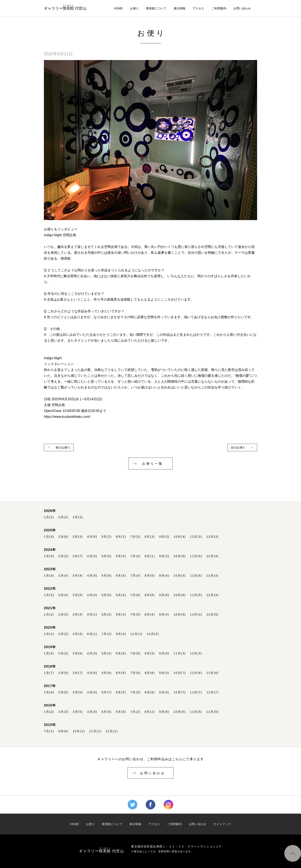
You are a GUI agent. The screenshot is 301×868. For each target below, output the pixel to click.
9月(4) (164, 576)
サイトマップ (222, 824)
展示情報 (180, 8)
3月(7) (78, 556)
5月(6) (107, 673)
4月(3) (92, 653)
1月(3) (49, 537)
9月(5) (164, 653)
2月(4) (63, 576)
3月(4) (78, 576)
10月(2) (79, 731)
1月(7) (49, 673)
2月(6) (63, 537)
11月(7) (196, 692)
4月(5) (92, 537)
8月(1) (150, 556)
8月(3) (150, 537)
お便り (134, 8)
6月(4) (121, 556)
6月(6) (121, 712)
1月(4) (49, 556)
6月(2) (121, 537)
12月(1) (112, 731)
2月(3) (63, 556)
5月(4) (107, 653)
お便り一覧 (153, 464)
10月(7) (180, 673)
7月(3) (135, 537)
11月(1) (136, 634)
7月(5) (135, 615)
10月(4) (180, 537)
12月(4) (213, 556)
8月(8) (150, 595)
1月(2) (49, 517)
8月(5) (150, 576)
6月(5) (121, 653)
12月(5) (213, 615)
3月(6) (78, 595)
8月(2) (150, 712)
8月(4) (150, 615)
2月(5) (63, 673)
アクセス (198, 8)
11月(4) (196, 576)
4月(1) (92, 615)
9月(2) (164, 556)
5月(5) (107, 556)
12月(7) (213, 692)
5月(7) (107, 692)
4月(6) (92, 673)
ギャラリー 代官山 (65, 7)
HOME (118, 8)
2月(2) (63, 517)
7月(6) (135, 595)
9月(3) (164, 537)
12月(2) (196, 653)
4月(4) (92, 576)
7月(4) (135, 556)
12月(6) (213, 673)
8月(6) (150, 673)
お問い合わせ (242, 8)
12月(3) (213, 537)
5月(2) (107, 537)
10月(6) (180, 556)
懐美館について (156, 8)
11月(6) (196, 556)
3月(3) (78, 517)
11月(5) (196, 595)
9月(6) (164, 595)
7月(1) (49, 731)
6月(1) (92, 634)
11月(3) (196, 537)
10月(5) (180, 712)
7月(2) (107, 634)
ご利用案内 (219, 8)
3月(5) (78, 692)
